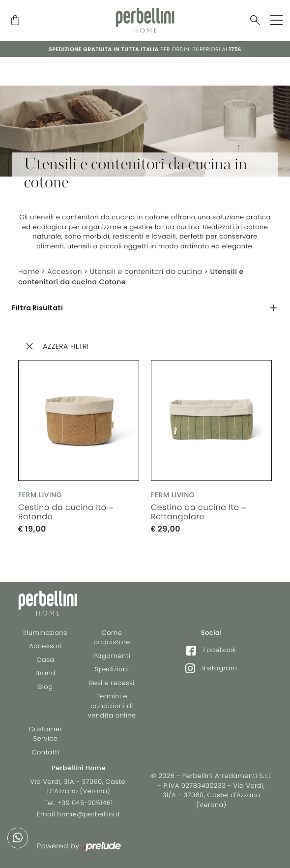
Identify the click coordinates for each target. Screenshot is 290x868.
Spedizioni (112, 669)
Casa (45, 660)
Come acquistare (112, 638)
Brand (45, 673)
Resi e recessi (112, 683)
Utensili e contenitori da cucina (147, 271)
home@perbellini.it (89, 814)
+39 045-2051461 (85, 803)
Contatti (45, 752)
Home (29, 271)
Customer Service (46, 734)
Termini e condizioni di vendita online (112, 706)
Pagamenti (112, 656)
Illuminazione (45, 633)
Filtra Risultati (37, 308)
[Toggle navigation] (276, 20)
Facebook (211, 650)
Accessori (65, 271)
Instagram (211, 668)
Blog (46, 687)
